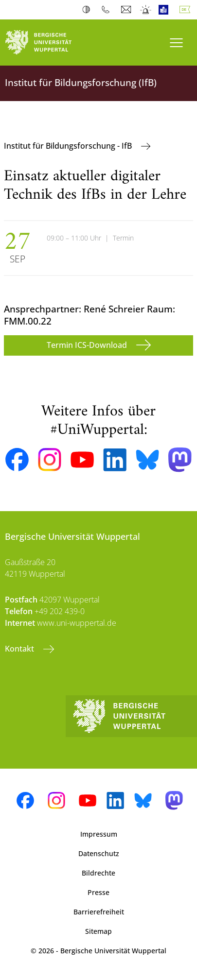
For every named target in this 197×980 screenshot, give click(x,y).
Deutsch (187, 10)
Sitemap (98, 931)
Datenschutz (99, 853)
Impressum (99, 834)
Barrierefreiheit (99, 912)
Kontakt (20, 649)
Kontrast (88, 10)
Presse (98, 892)
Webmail (127, 10)
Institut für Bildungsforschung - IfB (69, 146)
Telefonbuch (108, 10)
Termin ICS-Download (88, 345)
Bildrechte (98, 873)
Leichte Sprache (166, 10)
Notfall (146, 10)
